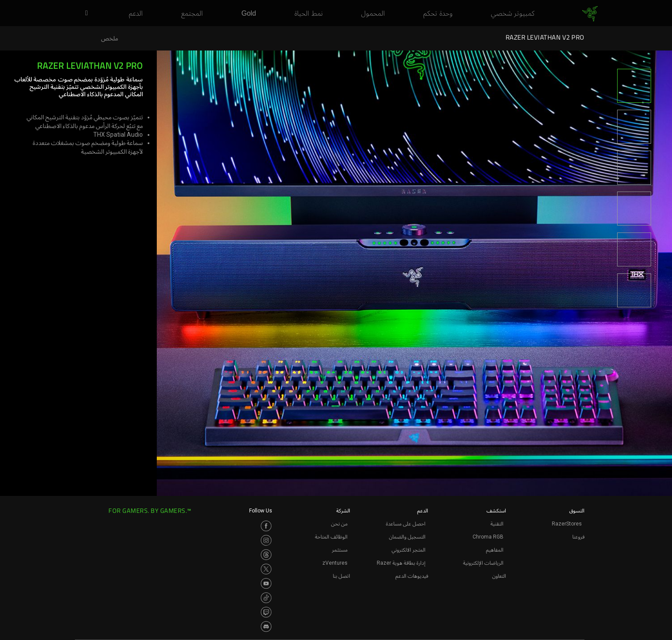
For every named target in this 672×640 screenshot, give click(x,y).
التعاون (499, 576)
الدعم (423, 511)
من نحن (339, 524)
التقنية (497, 524)
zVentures (335, 563)
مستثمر (340, 550)
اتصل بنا (341, 576)
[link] (590, 13)
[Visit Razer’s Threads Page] (266, 555)
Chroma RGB (488, 537)
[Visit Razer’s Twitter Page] (266, 569)
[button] (84, 13)
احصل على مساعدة (406, 524)
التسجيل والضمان (407, 537)
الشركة (343, 511)
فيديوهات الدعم (412, 576)
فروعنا (578, 537)
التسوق (577, 511)
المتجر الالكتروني (409, 550)
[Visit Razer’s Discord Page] (266, 627)
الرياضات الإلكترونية (483, 563)
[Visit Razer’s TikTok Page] (266, 598)
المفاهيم (495, 550)
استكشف (496, 511)
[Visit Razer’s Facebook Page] (266, 526)
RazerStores (567, 524)
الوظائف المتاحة (331, 537)
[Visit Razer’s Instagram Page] (266, 540)
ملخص (110, 39)
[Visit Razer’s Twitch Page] (266, 612)
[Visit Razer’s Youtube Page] (266, 583)
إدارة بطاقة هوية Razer (401, 563)
